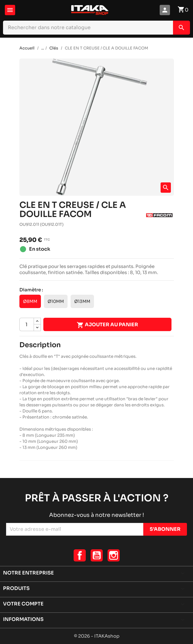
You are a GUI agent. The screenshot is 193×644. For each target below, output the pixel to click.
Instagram (114, 555)
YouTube (97, 555)
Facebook (80, 555)
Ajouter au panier (107, 325)
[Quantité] (27, 324)
